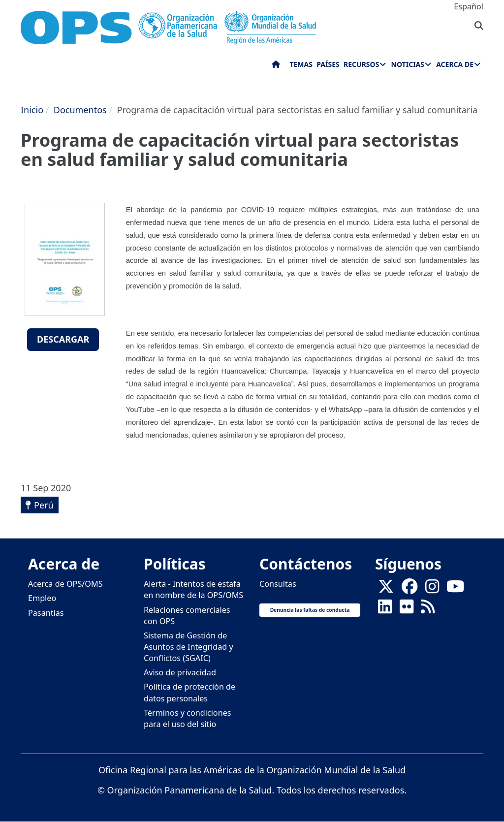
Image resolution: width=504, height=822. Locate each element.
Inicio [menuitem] (276, 66)
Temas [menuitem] (301, 64)
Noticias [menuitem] (408, 64)
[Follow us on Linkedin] (385, 610)
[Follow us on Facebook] (409, 590)
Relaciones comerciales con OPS (187, 616)
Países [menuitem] (328, 64)
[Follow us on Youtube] (455, 590)
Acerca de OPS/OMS (65, 584)
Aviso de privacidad (180, 672)
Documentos (80, 110)
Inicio (32, 110)
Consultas (278, 584)
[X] (386, 590)
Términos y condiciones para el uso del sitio (188, 718)
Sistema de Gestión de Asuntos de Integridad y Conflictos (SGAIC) (189, 647)
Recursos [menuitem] (361, 64)
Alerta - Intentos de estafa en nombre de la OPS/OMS (193, 589)
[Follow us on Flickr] (407, 610)
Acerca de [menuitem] (455, 64)
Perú (44, 505)
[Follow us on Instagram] (432, 590)
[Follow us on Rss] (428, 610)
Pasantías (46, 613)
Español (469, 6)
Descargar (63, 339)
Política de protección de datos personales (189, 692)
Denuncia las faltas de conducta (310, 610)
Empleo (42, 598)
